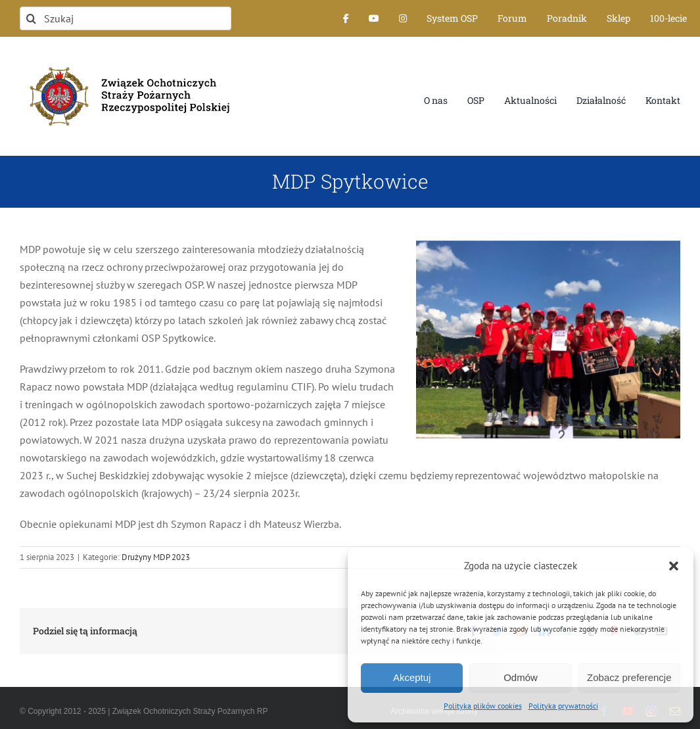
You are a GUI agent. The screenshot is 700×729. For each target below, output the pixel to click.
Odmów (521, 677)
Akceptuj (412, 677)
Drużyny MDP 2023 (156, 557)
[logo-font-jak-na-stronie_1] (126, 62)
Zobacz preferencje (629, 677)
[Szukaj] (126, 18)
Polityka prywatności (563, 706)
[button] (674, 566)
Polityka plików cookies (483, 706)
